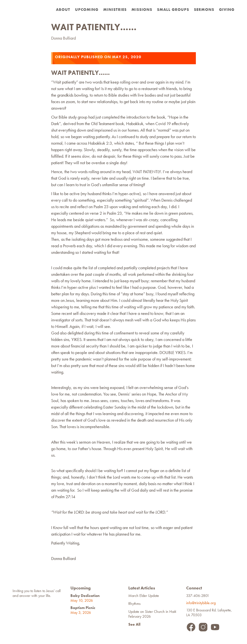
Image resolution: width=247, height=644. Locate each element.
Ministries (115, 10)
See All (134, 624)
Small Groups (173, 10)
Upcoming (87, 10)
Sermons (204, 10)
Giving (227, 10)
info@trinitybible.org (202, 603)
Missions (142, 10)
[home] (29, 5)
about (63, 10)
